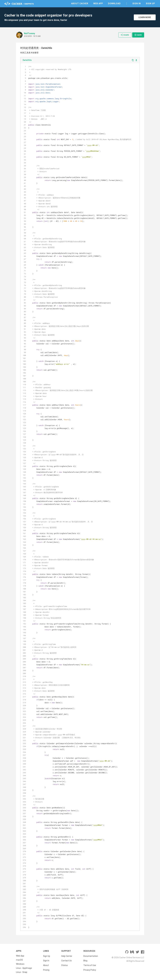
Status (64, 964)
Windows (20, 964)
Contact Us (66, 960)
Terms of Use (90, 964)
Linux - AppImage (24, 968)
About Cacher (80, 4)
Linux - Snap (22, 972)
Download (114, 4)
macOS (19, 960)
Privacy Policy (90, 968)
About (46, 964)
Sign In (137, 4)
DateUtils (27, 60)
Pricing (46, 968)
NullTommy (29, 33)
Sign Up (150, 4)
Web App (98, 4)
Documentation (91, 956)
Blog (85, 960)
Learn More (145, 17)
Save (138, 35)
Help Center (67, 956)
